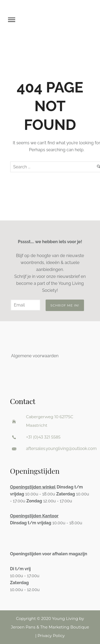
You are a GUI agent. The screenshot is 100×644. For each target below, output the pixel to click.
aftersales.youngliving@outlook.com (61, 449)
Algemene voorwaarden (35, 356)
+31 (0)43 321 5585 (43, 437)
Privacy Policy (51, 636)
